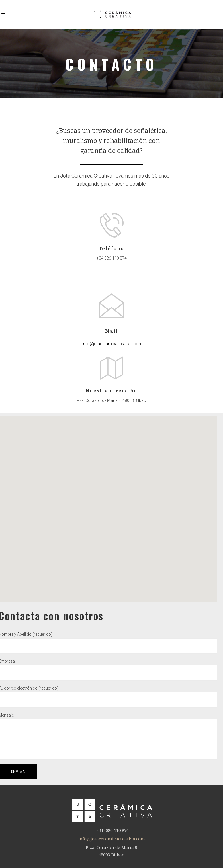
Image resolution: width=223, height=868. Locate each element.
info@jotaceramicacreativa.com (112, 344)
